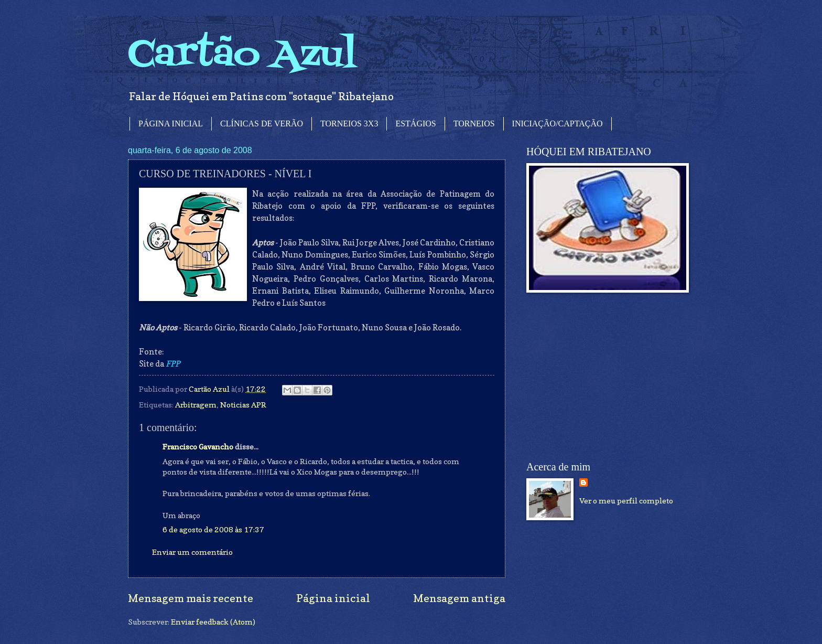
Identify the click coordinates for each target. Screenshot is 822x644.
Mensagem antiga (459, 598)
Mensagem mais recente (191, 598)
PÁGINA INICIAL (171, 124)
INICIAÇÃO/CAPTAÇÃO (558, 124)
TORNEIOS (474, 124)
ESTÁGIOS (415, 124)
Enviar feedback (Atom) (213, 622)
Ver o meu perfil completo (626, 501)
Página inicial (333, 598)
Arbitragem (196, 405)
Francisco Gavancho (198, 447)
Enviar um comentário (192, 552)
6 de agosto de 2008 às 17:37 (213, 529)
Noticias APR (243, 405)
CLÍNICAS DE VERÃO (262, 124)
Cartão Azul (242, 55)
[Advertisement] (605, 377)
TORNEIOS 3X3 (349, 124)
